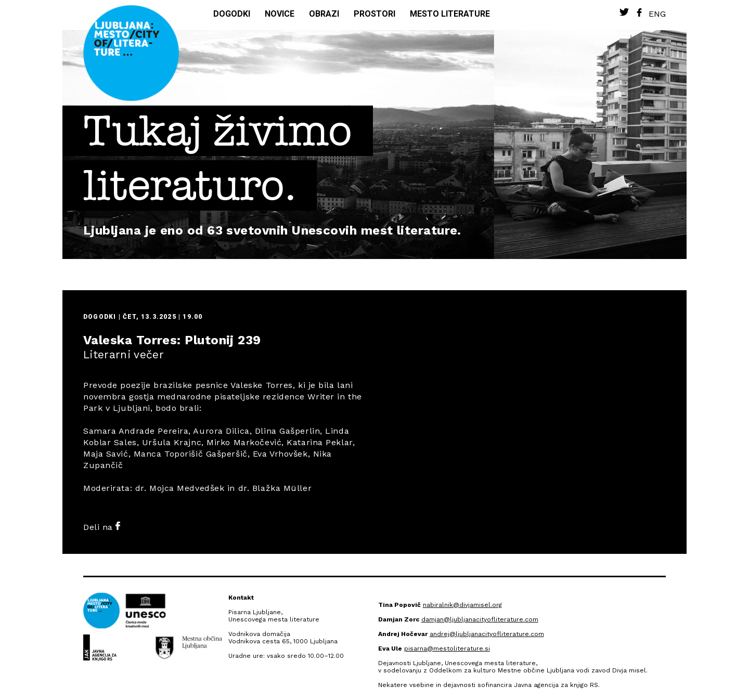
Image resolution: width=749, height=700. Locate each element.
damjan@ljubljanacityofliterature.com (480, 619)
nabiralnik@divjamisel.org (462, 605)
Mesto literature (450, 14)
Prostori (374, 14)
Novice (280, 14)
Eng (657, 14)
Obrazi (324, 14)
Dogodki (232, 14)
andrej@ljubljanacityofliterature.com (487, 634)
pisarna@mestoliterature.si (447, 649)
